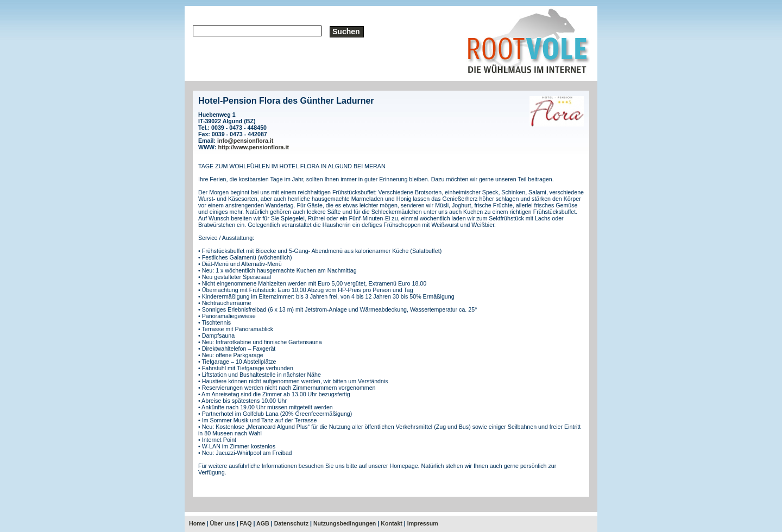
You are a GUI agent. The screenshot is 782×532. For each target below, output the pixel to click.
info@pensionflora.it (245, 141)
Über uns (223, 523)
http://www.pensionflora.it (254, 147)
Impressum (423, 523)
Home (197, 523)
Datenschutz (291, 523)
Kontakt (392, 523)
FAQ (246, 523)
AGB (263, 523)
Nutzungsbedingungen (345, 523)
